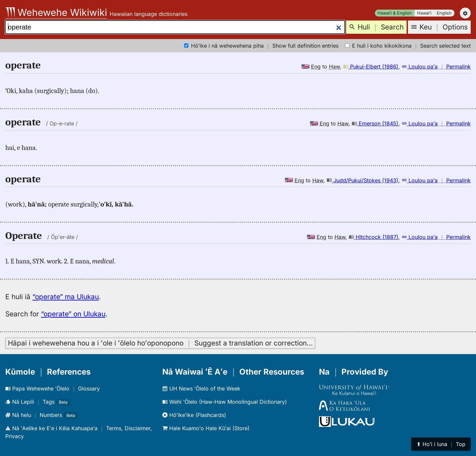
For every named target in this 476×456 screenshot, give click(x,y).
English (444, 13)
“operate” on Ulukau (73, 314)
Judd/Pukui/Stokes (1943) (362, 180)
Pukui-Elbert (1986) (371, 67)
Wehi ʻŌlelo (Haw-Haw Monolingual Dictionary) (225, 402)
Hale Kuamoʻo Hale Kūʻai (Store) (206, 428)
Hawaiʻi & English (395, 13)
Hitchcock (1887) (374, 237)
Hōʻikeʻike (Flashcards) (194, 415)
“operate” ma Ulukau (66, 297)
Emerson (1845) (375, 123)
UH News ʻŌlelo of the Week (201, 388)
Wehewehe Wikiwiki (56, 12)
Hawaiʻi (424, 13)
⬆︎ (441, 444)
